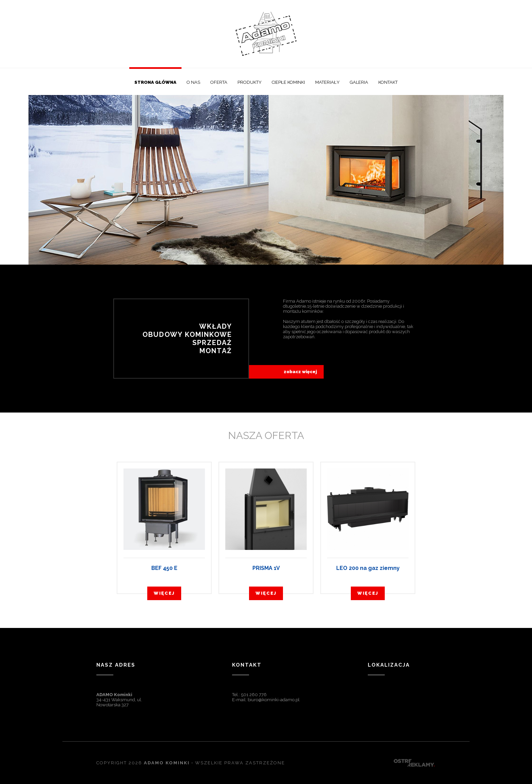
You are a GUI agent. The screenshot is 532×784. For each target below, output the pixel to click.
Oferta (219, 82)
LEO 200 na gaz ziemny (368, 568)
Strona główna (155, 82)
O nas (193, 82)
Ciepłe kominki (288, 82)
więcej (164, 593)
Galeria (359, 82)
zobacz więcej (300, 372)
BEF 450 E (164, 568)
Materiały (327, 82)
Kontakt (388, 82)
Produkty (250, 82)
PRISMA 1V (266, 568)
